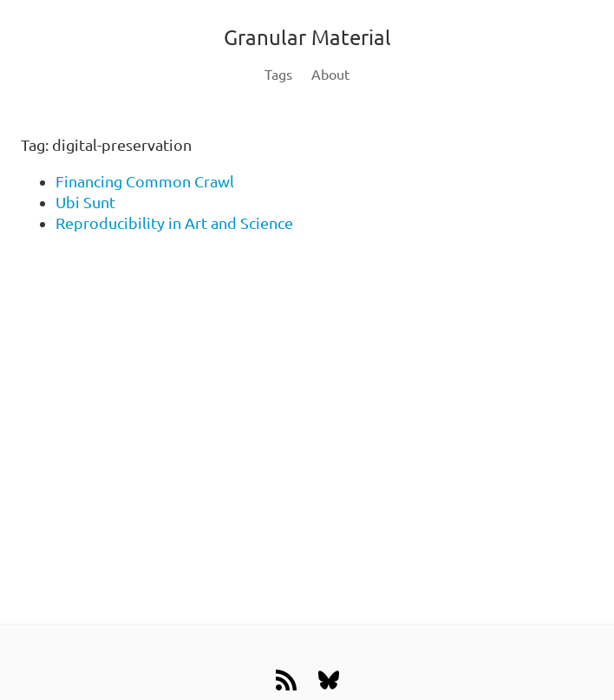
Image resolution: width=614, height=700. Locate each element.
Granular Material (307, 38)
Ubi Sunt (85, 202)
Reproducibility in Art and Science (174, 223)
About (330, 75)
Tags (278, 75)
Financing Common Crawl (145, 181)
